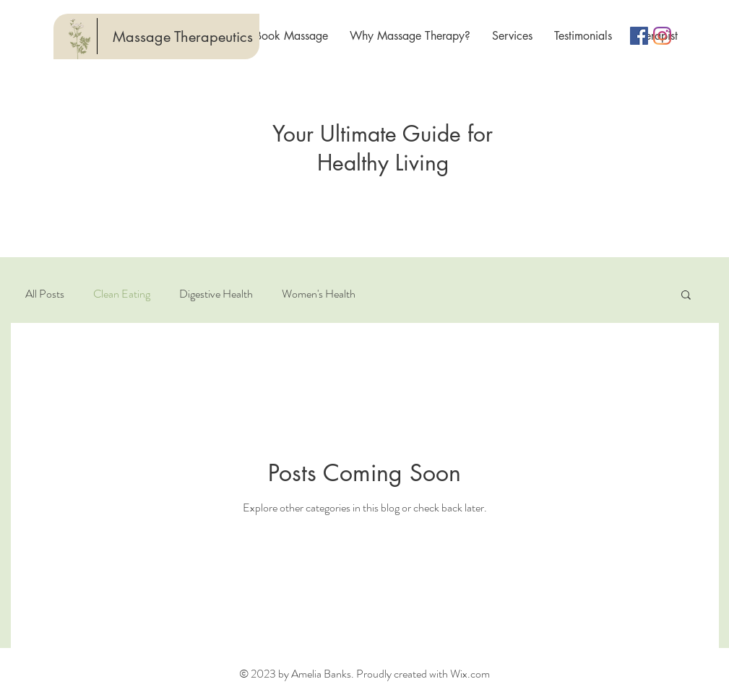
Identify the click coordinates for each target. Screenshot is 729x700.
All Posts (45, 294)
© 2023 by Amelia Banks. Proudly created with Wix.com (364, 674)
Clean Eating (122, 294)
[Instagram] (662, 36)
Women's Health (319, 294)
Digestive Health (216, 294)
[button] (686, 296)
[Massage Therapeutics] (182, 37)
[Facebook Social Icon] (639, 36)
